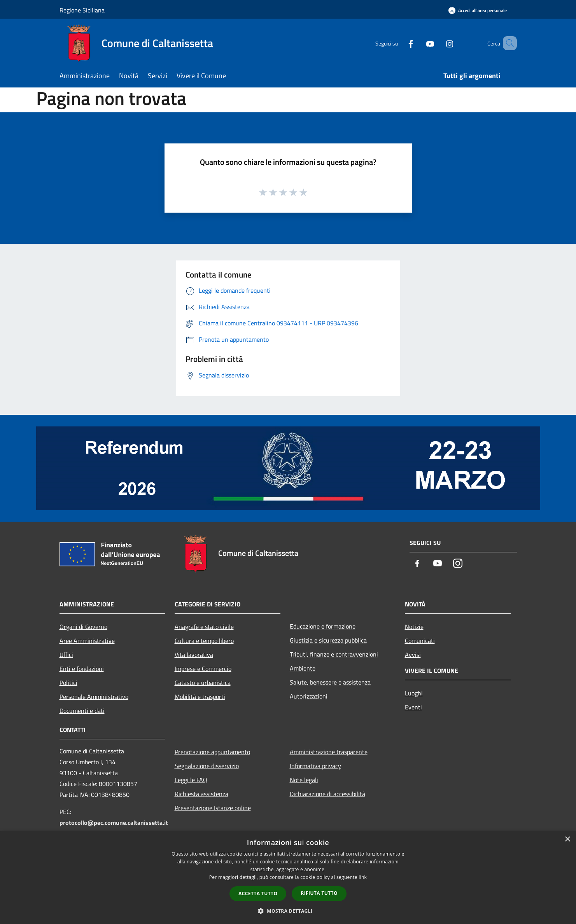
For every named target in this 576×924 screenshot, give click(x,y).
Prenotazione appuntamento (212, 752)
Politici (68, 683)
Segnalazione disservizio (207, 766)
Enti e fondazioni (82, 669)
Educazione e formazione (323, 626)
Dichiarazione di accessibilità (327, 794)
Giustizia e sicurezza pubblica (328, 640)
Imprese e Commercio (203, 669)
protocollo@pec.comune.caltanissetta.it (114, 823)
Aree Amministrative (87, 641)
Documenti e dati (82, 711)
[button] (288, 911)
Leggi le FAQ (191, 780)
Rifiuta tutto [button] (319, 893)
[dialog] (288, 878)
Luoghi (414, 693)
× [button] (567, 839)
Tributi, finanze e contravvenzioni (334, 654)
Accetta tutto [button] (258, 893)
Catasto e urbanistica (203, 683)
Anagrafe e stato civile (204, 627)
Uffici (66, 655)
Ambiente (303, 668)
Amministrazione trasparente (329, 752)
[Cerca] (508, 43)
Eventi (413, 707)
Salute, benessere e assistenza (330, 682)
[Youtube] (419, 43)
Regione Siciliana (82, 10)
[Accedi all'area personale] (478, 10)
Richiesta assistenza (201, 794)
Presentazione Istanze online (213, 808)
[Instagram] (438, 43)
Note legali (304, 780)
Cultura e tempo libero (204, 641)
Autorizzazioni (309, 696)
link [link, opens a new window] (363, 877)
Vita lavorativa (194, 655)
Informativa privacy (315, 766)
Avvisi (413, 655)
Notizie (414, 627)
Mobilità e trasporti (200, 697)
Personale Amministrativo (94, 697)
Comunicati (420, 641)
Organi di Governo (83, 627)
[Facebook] (399, 43)
